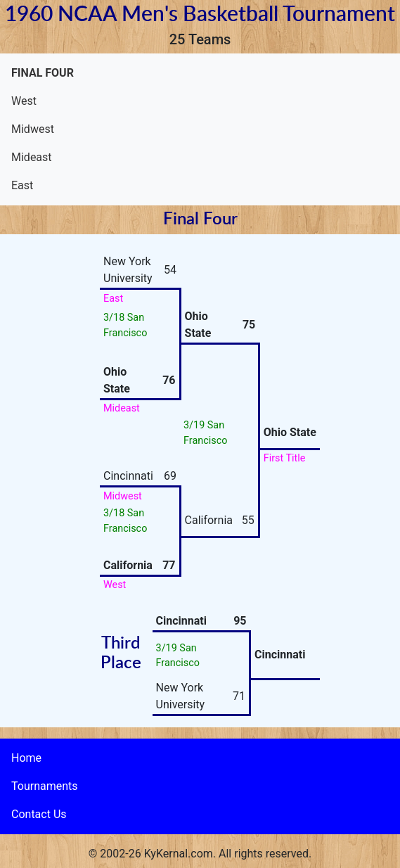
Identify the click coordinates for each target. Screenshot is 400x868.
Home (26, 758)
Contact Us (39, 814)
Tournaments (45, 786)
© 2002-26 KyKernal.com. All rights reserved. (200, 854)
